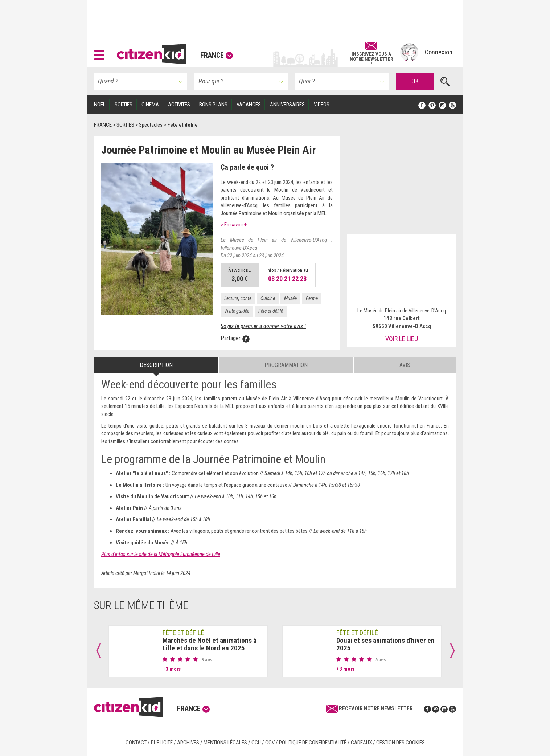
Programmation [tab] (286, 365)
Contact (136, 743)
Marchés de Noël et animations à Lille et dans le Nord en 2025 (210, 644)
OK (415, 81)
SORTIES (124, 105)
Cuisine (268, 298)
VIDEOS (322, 105)
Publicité (162, 743)
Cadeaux (361, 743)
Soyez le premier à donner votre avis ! (263, 326)
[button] (101, 52)
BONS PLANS (213, 105)
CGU (256, 743)
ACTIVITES (179, 105)
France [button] (217, 55)
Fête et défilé (271, 311)
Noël (100, 105)
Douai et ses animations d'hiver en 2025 (385, 644)
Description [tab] (156, 365)
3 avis (207, 660)
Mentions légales (225, 743)
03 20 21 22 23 (287, 279)
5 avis (381, 660)
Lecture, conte (238, 298)
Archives (188, 743)
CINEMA (150, 105)
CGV (270, 743)
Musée (290, 298)
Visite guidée (237, 311)
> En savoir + (234, 225)
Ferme (312, 298)
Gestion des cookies (401, 743)
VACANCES (249, 105)
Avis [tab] (405, 365)
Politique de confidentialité (313, 743)
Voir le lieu (402, 339)
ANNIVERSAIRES (287, 105)
